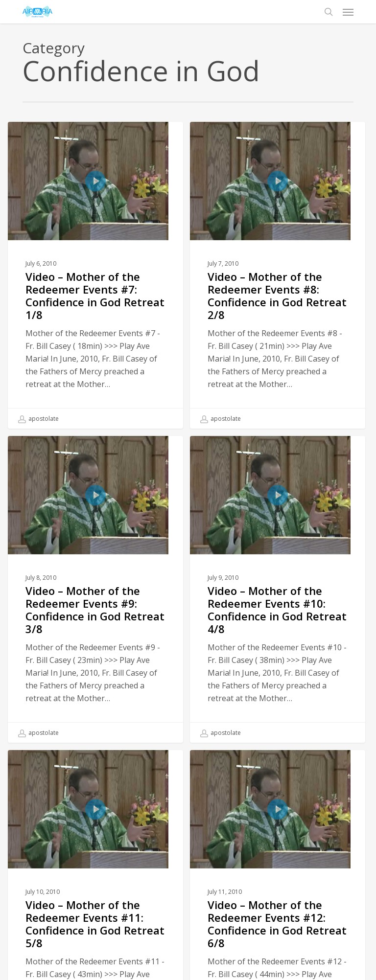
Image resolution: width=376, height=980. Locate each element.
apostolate (38, 419)
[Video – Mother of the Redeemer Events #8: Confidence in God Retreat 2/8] (278, 275)
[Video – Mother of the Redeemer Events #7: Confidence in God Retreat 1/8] (95, 275)
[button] (348, 12)
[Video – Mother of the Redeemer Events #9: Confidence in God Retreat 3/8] (95, 589)
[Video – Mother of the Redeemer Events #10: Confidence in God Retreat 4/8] (278, 592)
